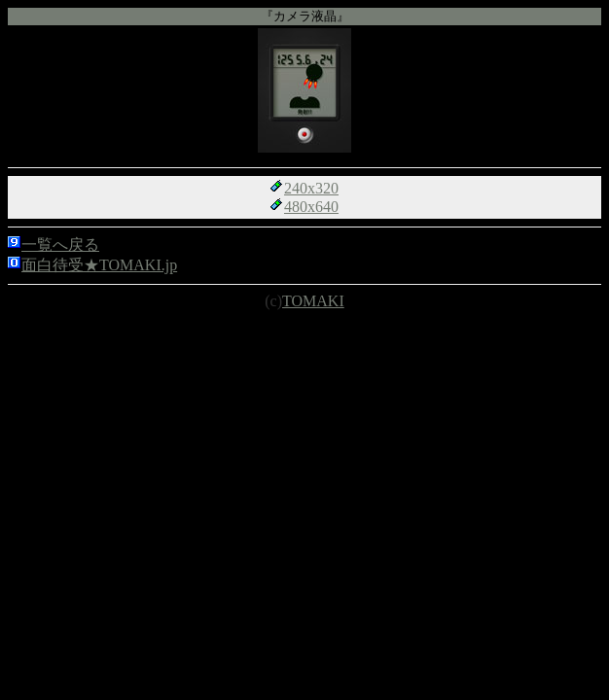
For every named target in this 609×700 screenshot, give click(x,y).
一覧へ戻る (60, 245)
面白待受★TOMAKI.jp (99, 265)
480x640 (311, 207)
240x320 (311, 188)
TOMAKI (313, 301)
